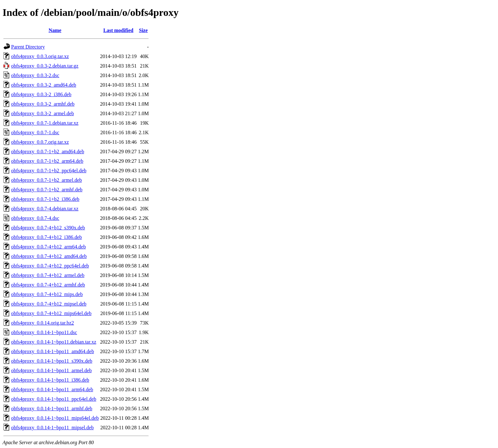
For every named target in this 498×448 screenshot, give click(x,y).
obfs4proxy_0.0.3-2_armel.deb (43, 113)
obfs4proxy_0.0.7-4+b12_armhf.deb (48, 285)
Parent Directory (28, 47)
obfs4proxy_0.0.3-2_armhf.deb (43, 104)
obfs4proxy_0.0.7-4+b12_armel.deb (48, 275)
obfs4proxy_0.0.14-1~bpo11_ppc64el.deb (54, 399)
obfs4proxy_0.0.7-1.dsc (35, 132)
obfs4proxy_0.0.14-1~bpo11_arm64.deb (52, 389)
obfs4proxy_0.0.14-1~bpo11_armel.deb (51, 370)
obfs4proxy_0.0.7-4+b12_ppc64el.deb (50, 266)
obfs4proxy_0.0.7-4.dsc (35, 218)
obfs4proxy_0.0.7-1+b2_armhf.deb (47, 190)
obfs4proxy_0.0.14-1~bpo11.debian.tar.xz (54, 342)
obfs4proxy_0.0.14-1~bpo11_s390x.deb (52, 361)
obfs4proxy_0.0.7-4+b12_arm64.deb (48, 247)
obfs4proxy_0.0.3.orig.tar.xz (40, 56)
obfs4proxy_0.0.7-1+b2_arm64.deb (47, 161)
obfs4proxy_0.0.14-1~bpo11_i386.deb (50, 380)
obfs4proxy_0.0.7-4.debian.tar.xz (45, 209)
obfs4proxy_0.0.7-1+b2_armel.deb (47, 180)
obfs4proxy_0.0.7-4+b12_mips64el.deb (51, 313)
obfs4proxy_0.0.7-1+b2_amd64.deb (48, 152)
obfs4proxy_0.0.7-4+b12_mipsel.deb (49, 304)
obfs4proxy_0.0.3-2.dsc (35, 75)
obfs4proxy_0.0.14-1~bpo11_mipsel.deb (52, 428)
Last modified (118, 30)
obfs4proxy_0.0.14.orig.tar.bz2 (43, 323)
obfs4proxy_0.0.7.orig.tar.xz (40, 142)
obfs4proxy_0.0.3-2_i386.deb (41, 94)
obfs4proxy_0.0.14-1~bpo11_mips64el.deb (55, 418)
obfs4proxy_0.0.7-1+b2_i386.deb (45, 199)
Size (144, 30)
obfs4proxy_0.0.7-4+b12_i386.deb (47, 237)
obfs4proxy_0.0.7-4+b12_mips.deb (47, 294)
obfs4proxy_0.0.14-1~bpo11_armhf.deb (52, 408)
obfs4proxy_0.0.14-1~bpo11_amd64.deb (53, 351)
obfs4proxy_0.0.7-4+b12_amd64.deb (49, 256)
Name (55, 30)
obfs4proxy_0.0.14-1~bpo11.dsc (44, 332)
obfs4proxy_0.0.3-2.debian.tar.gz (45, 66)
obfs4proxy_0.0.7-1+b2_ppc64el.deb (49, 171)
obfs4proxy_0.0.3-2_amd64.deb (44, 85)
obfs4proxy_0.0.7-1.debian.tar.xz (45, 123)
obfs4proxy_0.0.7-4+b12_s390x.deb (48, 228)
